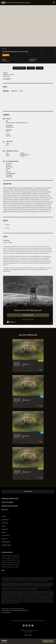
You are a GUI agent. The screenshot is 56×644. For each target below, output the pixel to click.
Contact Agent (48, 641)
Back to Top (28, 492)
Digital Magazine (6, 542)
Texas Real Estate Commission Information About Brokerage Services (15, 611)
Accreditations (5, 520)
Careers (4, 526)
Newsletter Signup (6, 545)
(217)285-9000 (42, 621)
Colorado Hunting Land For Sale (10, 562)
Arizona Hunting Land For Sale (10, 558)
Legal (26, 635)
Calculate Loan (28, 315)
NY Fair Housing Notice (6, 613)
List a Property (5, 536)
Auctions (4, 532)
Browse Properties (10, 499)
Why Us (5, 510)
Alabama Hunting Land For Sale (10, 556)
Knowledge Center (10, 506)
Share (32, 68)
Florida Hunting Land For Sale (10, 567)
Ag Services (5, 529)
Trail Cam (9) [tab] (14, 91)
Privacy (30, 635)
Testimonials (5, 523)
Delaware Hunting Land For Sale (11, 565)
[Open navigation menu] (54, 3)
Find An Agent (8, 502)
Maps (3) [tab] (21, 91)
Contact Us (4, 539)
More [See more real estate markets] (3, 570)
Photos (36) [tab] (6, 91)
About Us (4, 516)
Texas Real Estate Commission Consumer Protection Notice (13, 609)
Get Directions (7, 79)
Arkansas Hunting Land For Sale (11, 560)
